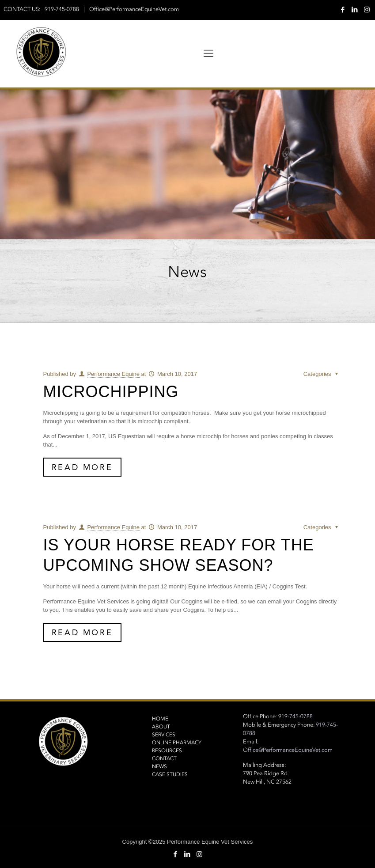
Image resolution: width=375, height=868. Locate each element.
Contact (164, 758)
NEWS (159, 766)
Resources (167, 750)
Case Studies (170, 774)
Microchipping (111, 392)
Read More (82, 467)
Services (164, 735)
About (161, 727)
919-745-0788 (62, 9)
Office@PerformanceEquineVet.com (134, 9)
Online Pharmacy (177, 743)
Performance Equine (113, 374)
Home (160, 719)
